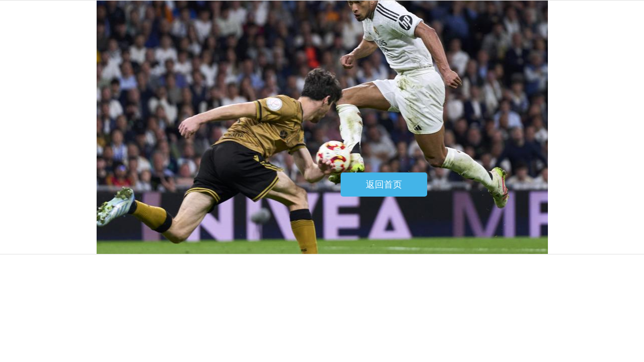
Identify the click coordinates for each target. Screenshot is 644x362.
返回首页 (384, 185)
